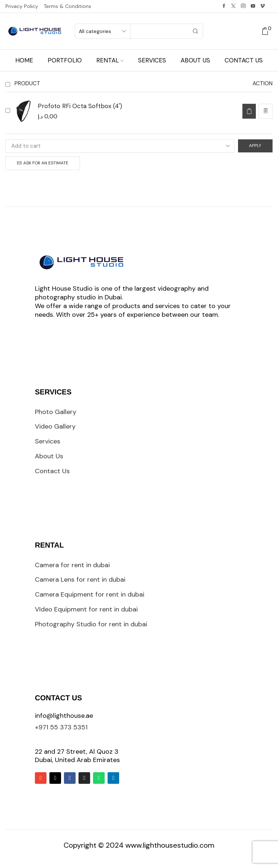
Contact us (244, 60)
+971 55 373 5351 (61, 727)
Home (24, 60)
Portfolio (65, 60)
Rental (110, 60)
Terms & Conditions (67, 6)
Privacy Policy (22, 6)
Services (152, 60)
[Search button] (196, 31)
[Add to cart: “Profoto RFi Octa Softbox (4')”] (249, 111)
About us (195, 60)
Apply (255, 146)
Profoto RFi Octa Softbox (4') (80, 106)
